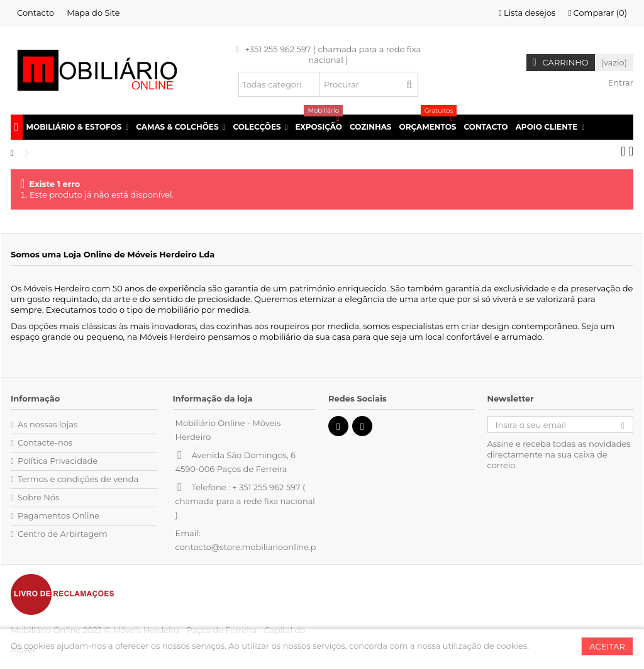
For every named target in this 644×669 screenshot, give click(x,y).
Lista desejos (527, 13)
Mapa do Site (93, 13)
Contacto (36, 13)
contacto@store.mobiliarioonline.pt (247, 547)
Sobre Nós (38, 497)
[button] (78, 127)
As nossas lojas (47, 424)
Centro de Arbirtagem (63, 534)
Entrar (619, 82)
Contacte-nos (45, 442)
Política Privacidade (58, 461)
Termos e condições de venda (78, 479)
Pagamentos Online (58, 515)
